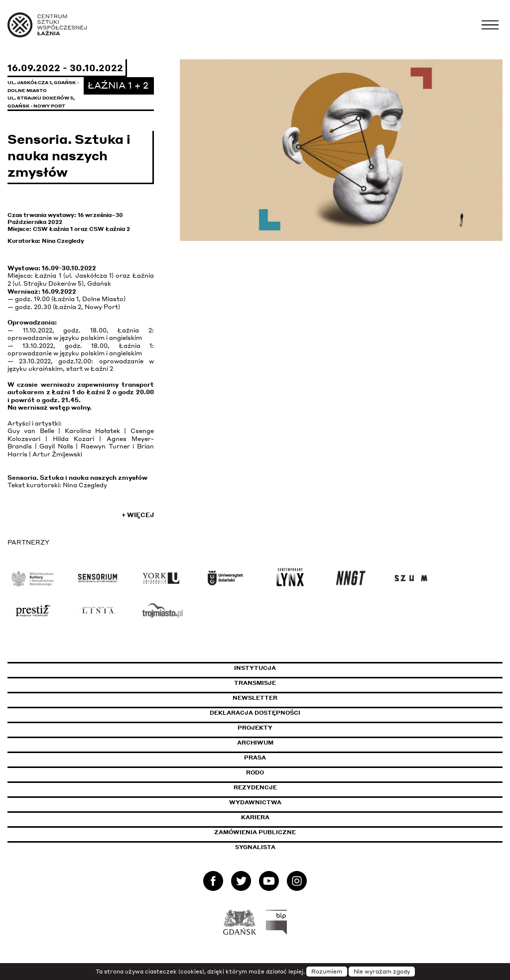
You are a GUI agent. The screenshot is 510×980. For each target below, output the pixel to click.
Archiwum (255, 743)
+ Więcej (138, 515)
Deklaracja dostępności (255, 713)
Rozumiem (327, 972)
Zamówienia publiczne (277, 832)
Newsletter (255, 698)
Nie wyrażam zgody (382, 972)
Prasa (255, 758)
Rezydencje (255, 787)
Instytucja (255, 668)
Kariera (255, 817)
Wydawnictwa (255, 802)
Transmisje (297, 683)
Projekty (255, 728)
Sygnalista (255, 847)
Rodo (255, 772)
